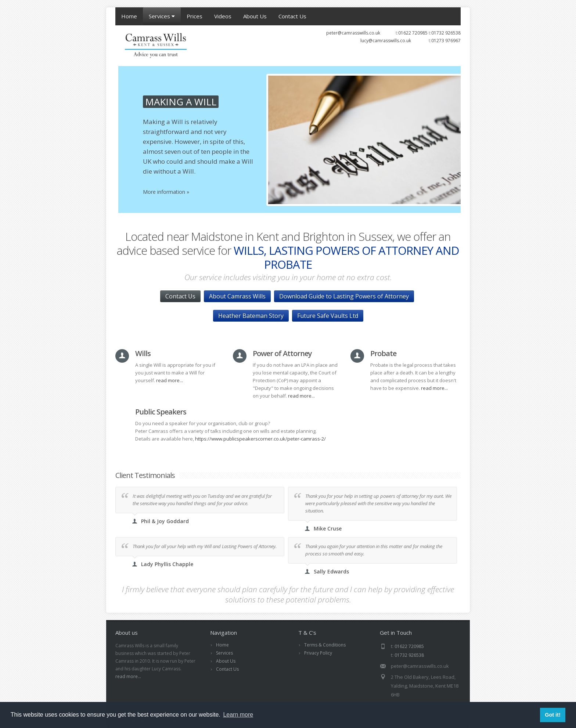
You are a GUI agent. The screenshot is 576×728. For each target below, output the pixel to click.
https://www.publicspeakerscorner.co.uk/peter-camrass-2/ (260, 439)
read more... (170, 380)
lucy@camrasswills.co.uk (386, 41)
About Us (255, 16)
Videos (223, 16)
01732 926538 (446, 33)
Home (129, 16)
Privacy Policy (318, 653)
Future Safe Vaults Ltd (328, 316)
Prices (195, 16)
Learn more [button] (238, 715)
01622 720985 (413, 33)
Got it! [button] (552, 715)
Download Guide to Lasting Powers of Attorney (344, 296)
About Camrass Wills (237, 296)
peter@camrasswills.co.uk (353, 33)
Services (162, 16)
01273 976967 (446, 41)
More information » (307, 192)
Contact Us (292, 16)
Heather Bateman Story (251, 316)
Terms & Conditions (325, 645)
